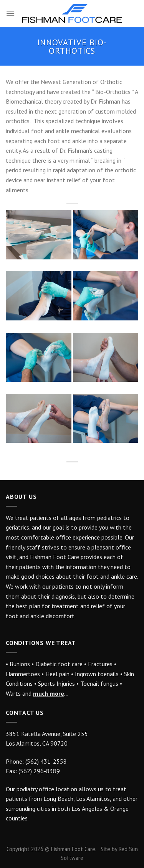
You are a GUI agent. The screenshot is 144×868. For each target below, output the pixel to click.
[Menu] (10, 13)
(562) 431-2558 (46, 761)
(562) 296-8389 (39, 771)
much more (49, 693)
